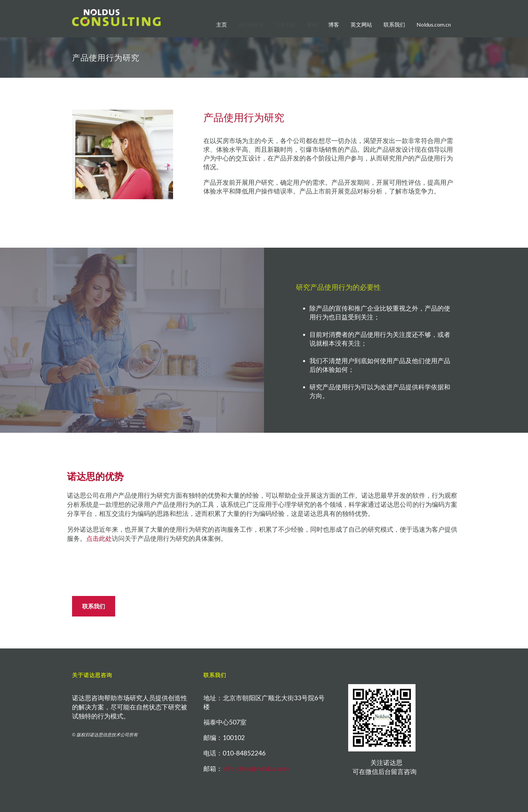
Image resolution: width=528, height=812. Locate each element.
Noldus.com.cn (434, 24)
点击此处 (99, 539)
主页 (222, 24)
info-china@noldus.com (255, 768)
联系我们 (394, 24)
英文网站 (361, 24)
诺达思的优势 (95, 476)
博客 (334, 24)
